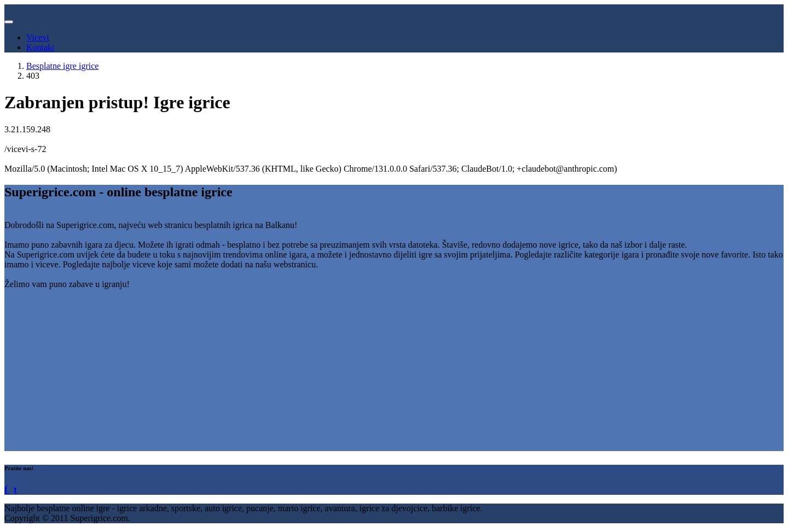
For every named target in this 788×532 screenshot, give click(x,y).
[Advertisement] (333, 375)
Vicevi (38, 37)
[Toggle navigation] (9, 22)
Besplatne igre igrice (62, 66)
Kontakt (40, 47)
